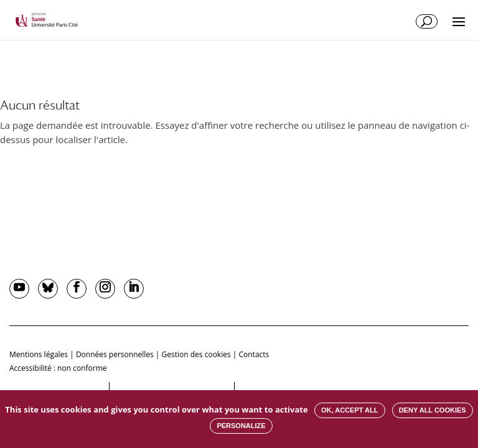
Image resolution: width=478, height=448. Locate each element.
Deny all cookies (433, 410)
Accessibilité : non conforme (58, 368)
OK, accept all (349, 410)
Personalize (241, 426)
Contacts (254, 354)
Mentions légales (39, 354)
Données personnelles (115, 354)
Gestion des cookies (196, 354)
